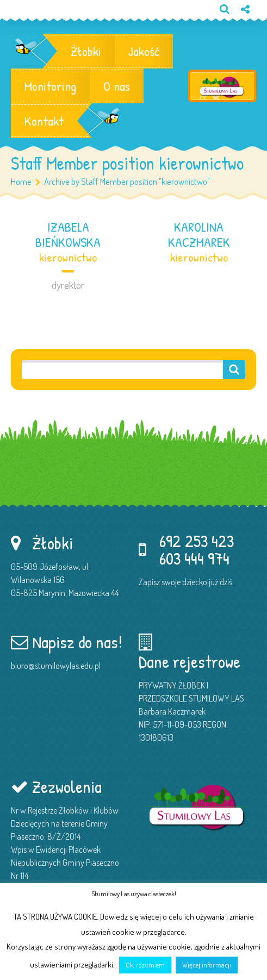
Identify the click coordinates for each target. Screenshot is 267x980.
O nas (117, 86)
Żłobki (86, 51)
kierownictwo (68, 257)
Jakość (144, 51)
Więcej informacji (207, 965)
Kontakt (44, 121)
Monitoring (50, 86)
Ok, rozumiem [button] (145, 965)
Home (21, 181)
